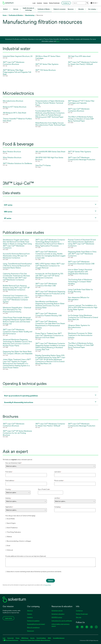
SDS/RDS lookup (57, 617)
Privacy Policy (48, 585)
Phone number (59, 481)
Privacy (17, 638)
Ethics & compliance (33, 627)
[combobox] (81, 3)
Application (9, 507)
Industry (8, 498)
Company (58, 507)
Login (34, 3)
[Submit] (87, 3)
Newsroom (31, 631)
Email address (10, 481)
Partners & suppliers (33, 621)
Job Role (57, 498)
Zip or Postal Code (44, 489)
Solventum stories (57, 611)
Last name (58, 472)
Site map (79, 617)
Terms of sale (10, 638)
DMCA (49, 638)
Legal (4, 638)
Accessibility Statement (59, 638)
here (58, 41)
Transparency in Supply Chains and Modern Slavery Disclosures (35, 640)
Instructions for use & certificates (62, 621)
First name (9, 472)
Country (8, 489)
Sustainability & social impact (36, 624)
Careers (46, 3)
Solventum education (58, 614)
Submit (50, 581)
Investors (39, 3)
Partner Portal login (54, 3)
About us (30, 611)
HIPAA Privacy (25, 638)
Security (32, 638)
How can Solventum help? (14, 463)
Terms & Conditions (41, 638)
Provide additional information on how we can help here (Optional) (26, 556)
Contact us (79, 611)
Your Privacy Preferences (12, 640)
